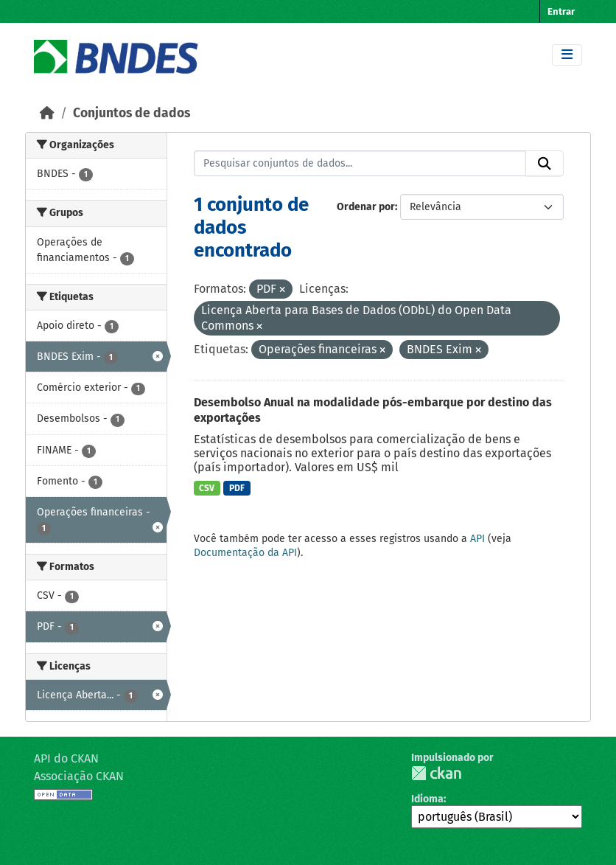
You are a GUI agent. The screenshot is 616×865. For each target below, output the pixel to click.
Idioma (427, 799)
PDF (237, 488)
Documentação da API (245, 553)
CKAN (436, 773)
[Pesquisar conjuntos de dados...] (360, 164)
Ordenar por (366, 207)
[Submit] (545, 164)
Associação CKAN (79, 776)
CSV (207, 488)
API (477, 539)
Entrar (561, 11)
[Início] (47, 113)
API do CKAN (66, 758)
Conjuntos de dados (132, 113)
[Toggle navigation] (567, 55)
